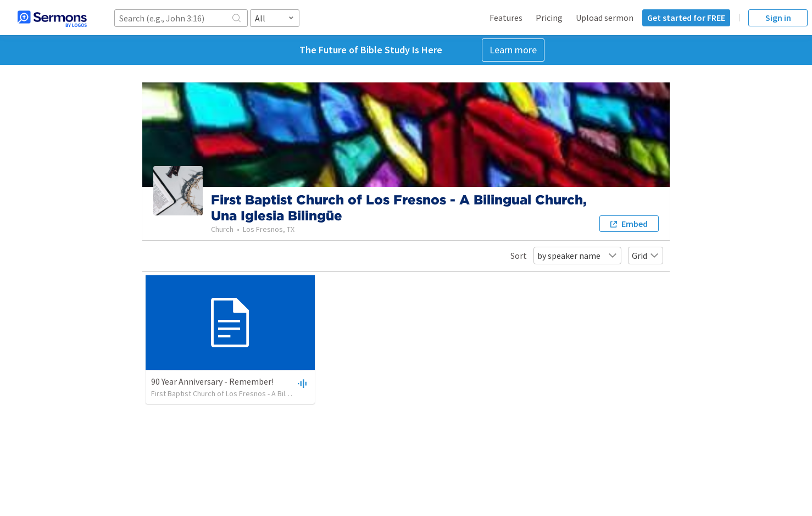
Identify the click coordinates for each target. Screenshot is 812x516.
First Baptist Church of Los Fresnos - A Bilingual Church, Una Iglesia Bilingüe (273, 393)
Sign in (778, 18)
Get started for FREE (686, 18)
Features (506, 18)
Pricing (549, 18)
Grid (646, 256)
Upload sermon (605, 18)
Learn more (513, 50)
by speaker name (577, 256)
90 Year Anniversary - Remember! (212, 381)
